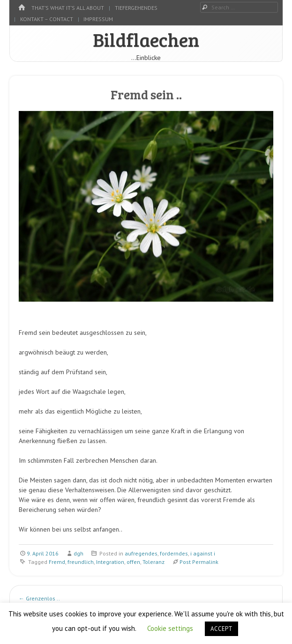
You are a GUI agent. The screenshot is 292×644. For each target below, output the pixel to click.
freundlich (81, 562)
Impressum (98, 19)
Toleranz (153, 562)
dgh (79, 553)
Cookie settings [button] (170, 628)
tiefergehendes (136, 8)
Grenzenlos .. (39, 598)
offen (133, 562)
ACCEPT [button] (221, 629)
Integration (110, 562)
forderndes (174, 553)
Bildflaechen (146, 39)
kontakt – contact (47, 19)
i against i (203, 553)
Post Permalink (199, 562)
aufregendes (141, 553)
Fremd (57, 562)
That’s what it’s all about (68, 8)
